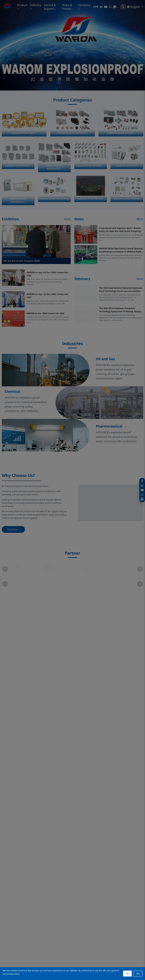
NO (138, 974)
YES (127, 974)
